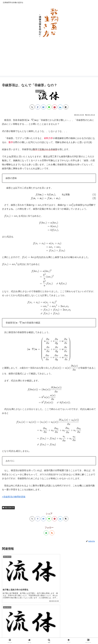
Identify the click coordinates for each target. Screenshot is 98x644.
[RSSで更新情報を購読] (52, 485)
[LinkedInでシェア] (60, 107)
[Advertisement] (49, 58)
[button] (66, 107)
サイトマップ (17, 633)
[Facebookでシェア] (38, 107)
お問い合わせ (49, 636)
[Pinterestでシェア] (55, 107)
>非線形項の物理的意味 (14, 449)
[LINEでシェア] (49, 107)
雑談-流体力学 (8, 460)
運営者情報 (81, 633)
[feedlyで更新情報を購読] (46, 485)
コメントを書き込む (49, 609)
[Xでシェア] (32, 107)
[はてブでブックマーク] (43, 107)
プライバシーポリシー (49, 633)
